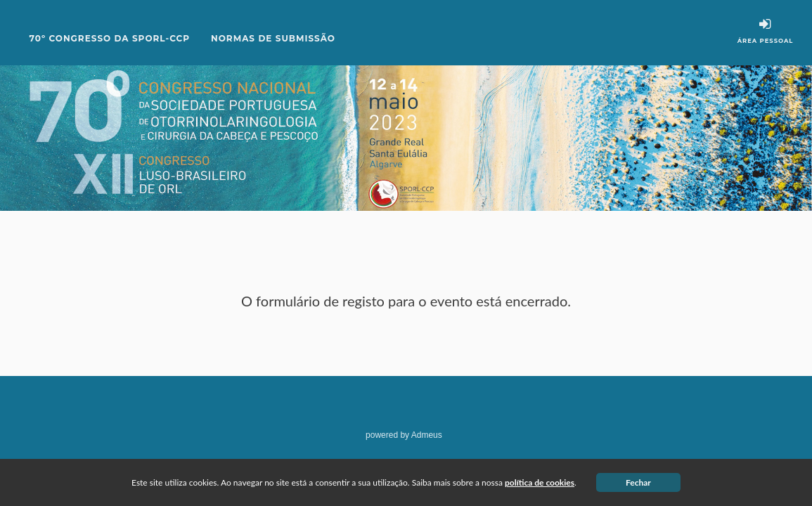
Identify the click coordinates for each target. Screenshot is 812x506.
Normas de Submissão (273, 38)
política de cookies (540, 482)
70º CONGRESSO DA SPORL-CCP (110, 38)
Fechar (638, 482)
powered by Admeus (404, 435)
